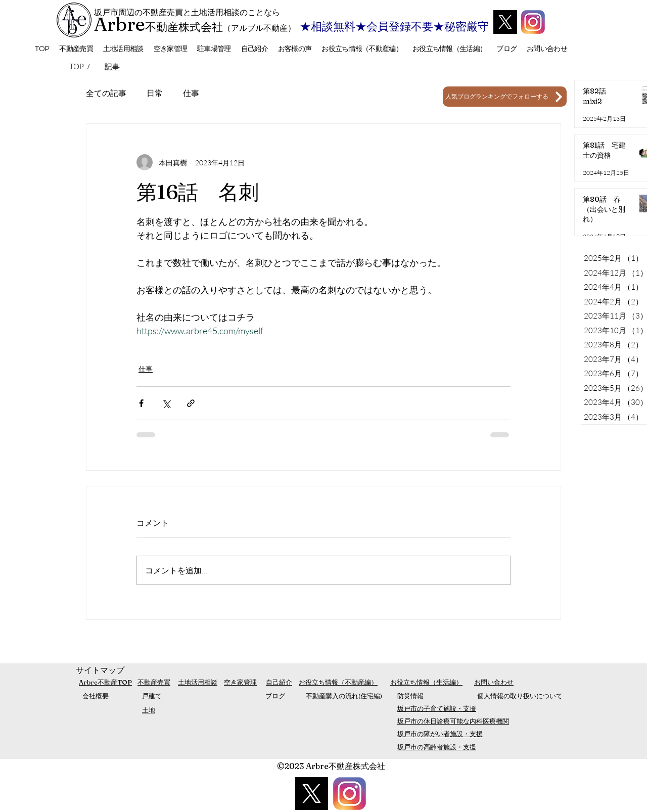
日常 (155, 93)
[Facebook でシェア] (141, 403)
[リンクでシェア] (191, 403)
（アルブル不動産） (259, 28)
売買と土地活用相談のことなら (223, 12)
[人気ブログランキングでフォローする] (505, 97)
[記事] (112, 66)
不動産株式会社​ (184, 27)
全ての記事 (106, 93)
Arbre (120, 24)
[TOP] (77, 66)
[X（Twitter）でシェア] (166, 403)
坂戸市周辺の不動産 (130, 12)
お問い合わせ (494, 682)
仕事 (191, 93)
